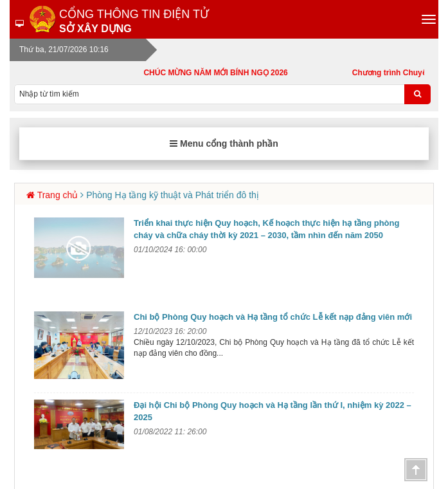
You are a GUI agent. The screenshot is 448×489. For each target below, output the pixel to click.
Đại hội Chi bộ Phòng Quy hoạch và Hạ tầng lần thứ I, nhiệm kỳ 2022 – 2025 (273, 411)
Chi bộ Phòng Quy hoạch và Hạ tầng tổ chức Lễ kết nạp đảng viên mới (273, 317)
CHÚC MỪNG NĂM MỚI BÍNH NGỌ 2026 (221, 73)
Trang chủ (58, 195)
